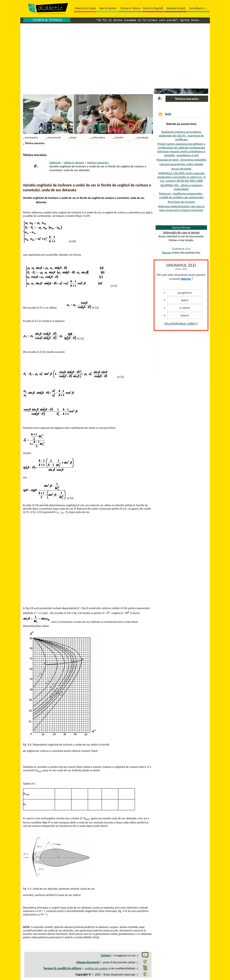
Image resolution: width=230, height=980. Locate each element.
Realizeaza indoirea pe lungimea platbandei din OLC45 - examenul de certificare (181, 136)
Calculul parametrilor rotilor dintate (181, 164)
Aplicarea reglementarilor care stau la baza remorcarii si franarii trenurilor (181, 208)
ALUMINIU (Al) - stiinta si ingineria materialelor (181, 187)
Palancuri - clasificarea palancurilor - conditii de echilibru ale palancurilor (181, 195)
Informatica (99, 137)
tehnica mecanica (98, 163)
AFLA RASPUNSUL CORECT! (181, 324)
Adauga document (88, 962)
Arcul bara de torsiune (181, 202)
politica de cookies (97, 968)
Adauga (167, 253)
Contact (105, 955)
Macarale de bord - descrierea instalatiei (181, 160)
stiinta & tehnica (74, 163)
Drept (73, 137)
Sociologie (143, 137)
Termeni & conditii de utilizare (62, 968)
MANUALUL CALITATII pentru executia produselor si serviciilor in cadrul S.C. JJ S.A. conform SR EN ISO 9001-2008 (181, 177)
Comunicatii (54, 137)
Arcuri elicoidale (181, 169)
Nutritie (119, 137)
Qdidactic (55, 163)
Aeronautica (32, 137)
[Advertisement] (115, 52)
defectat (186, 279)
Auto (168, 114)
